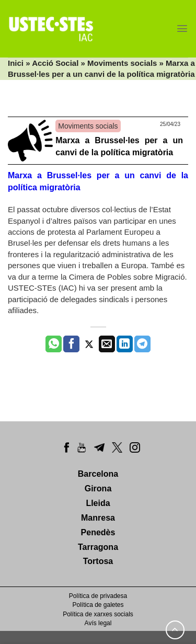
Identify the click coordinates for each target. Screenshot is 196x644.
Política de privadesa (98, 596)
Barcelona (98, 474)
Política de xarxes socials (98, 614)
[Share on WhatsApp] (54, 344)
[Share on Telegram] (142, 344)
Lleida (98, 503)
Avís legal (98, 623)
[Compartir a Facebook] (71, 344)
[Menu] (182, 28)
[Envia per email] (107, 344)
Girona (98, 488)
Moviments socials (122, 63)
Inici (16, 63)
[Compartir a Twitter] (89, 344)
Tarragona (98, 547)
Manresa (98, 518)
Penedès (98, 532)
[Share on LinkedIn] (125, 344)
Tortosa (98, 561)
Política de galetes (98, 605)
